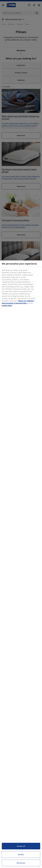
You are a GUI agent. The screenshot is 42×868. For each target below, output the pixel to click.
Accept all (21, 846)
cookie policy (7, 305)
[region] (21, 564)
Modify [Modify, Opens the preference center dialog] (21, 854)
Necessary (21, 863)
